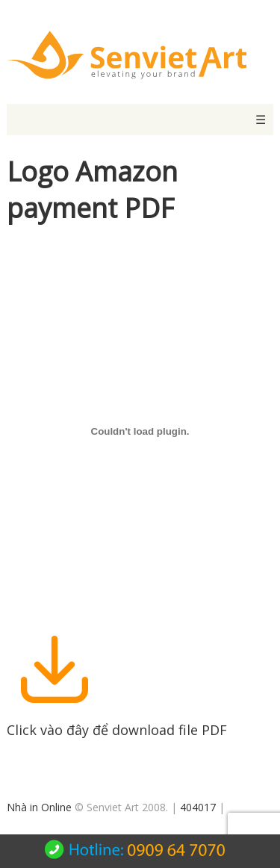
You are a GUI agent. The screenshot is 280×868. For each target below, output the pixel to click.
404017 (198, 807)
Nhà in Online (39, 807)
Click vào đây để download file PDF (117, 721)
